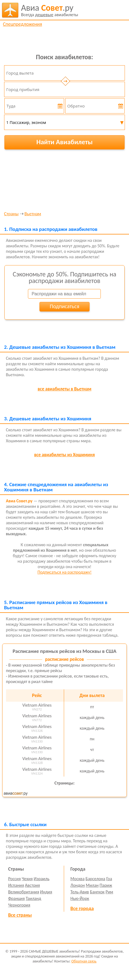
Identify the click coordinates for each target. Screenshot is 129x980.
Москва (78, 879)
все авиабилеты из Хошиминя (65, 455)
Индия (46, 892)
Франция (17, 898)
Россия (15, 879)
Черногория (19, 905)
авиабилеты (50, 10)
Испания (16, 885)
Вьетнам (33, 214)
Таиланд (33, 898)
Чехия (27, 879)
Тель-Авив (80, 892)
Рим (109, 892)
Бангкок (97, 892)
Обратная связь (84, 961)
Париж (106, 885)
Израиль (41, 879)
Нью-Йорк (80, 898)
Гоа (109, 879)
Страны (11, 214)
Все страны (20, 915)
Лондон (78, 885)
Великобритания (24, 892)
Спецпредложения (23, 24)
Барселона (95, 879)
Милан (92, 885)
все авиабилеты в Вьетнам (64, 389)
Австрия (32, 885)
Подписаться (65, 306)
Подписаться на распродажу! (64, 572)
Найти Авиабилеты (65, 142)
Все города (82, 908)
